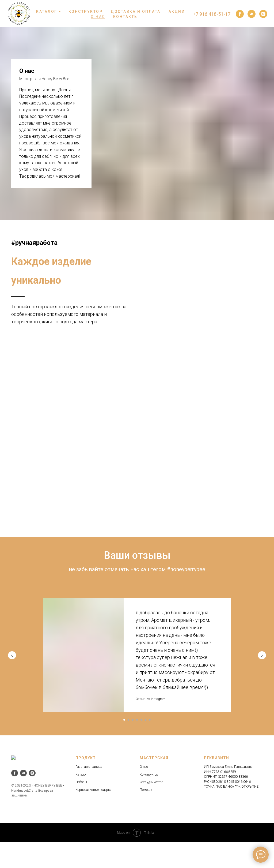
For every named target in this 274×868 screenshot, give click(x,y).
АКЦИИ (177, 12)
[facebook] (240, 14)
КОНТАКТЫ (126, 17)
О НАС (98, 17)
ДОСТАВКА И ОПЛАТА (136, 12)
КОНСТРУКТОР (86, 12)
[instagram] (263, 14)
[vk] (252, 14)
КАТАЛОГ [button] (47, 12)
